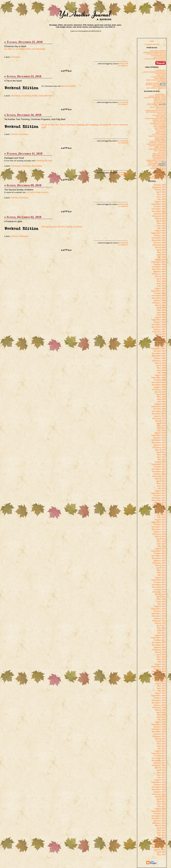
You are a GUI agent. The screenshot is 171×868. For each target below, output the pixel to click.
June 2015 (161, 573)
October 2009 (160, 409)
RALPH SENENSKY (159, 157)
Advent (14, 134)
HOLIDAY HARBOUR (159, 51)
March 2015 (160, 565)
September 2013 (159, 522)
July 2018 (161, 662)
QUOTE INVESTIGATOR (158, 146)
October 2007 (160, 351)
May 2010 (161, 426)
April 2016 (161, 597)
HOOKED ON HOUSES (158, 123)
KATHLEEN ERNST (159, 115)
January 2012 (160, 474)
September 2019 (159, 695)
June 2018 (161, 659)
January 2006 (160, 300)
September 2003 (159, 233)
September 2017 (159, 638)
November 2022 (159, 787)
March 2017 (160, 623)
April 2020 (161, 712)
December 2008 (159, 385)
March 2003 (160, 218)
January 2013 (160, 503)
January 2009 (160, 387)
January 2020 (160, 705)
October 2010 (160, 438)
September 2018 (159, 667)
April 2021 (161, 741)
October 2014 (160, 553)
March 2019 (160, 681)
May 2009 (161, 397)
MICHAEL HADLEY (159, 120)
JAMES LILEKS (160, 133)
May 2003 (161, 223)
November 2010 (159, 440)
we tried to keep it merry (37, 192)
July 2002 (161, 199)
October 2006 (160, 322)
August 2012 (160, 491)
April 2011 (161, 452)
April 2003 (161, 221)
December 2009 (159, 414)
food (41, 96)
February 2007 (159, 332)
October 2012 (160, 495)
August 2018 (160, 664)
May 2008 (161, 368)
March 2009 (160, 392)
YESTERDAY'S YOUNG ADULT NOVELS (152, 178)
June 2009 (161, 399)
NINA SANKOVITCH (159, 156)
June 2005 (161, 284)
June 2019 (161, 688)
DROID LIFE (162, 114)
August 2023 (160, 809)
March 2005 (160, 276)
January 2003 (160, 214)
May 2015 (161, 570)
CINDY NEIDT (161, 75)
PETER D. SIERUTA (154, 162)
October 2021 (160, 756)
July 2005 (161, 286)
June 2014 (161, 544)
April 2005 (161, 279)
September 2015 (159, 580)
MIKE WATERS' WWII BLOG (156, 88)
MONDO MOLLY (160, 139)
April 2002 (161, 192)
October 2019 (160, 698)
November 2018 (159, 671)
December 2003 (159, 240)
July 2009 (161, 402)
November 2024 (159, 845)
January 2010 (160, 416)
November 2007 (159, 353)
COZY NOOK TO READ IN (157, 54)
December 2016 (159, 616)
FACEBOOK (162, 60)
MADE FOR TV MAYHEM (157, 136)
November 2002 (159, 209)
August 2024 (160, 838)
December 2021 (159, 760)
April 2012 (161, 481)
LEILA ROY (162, 152)
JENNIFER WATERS (153, 83)
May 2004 (161, 252)
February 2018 (159, 650)
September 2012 (159, 493)
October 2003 (160, 235)
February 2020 (159, 707)
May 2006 (161, 310)
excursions (26, 96)
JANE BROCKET (153, 104)
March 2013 (160, 508)
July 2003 (161, 228)
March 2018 (160, 652)
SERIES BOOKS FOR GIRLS (156, 160)
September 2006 (159, 320)
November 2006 (159, 324)
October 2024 (160, 842)
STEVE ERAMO (160, 74)
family (35, 96)
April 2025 (161, 852)
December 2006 (159, 327)
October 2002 (160, 206)
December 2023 (159, 818)
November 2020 (159, 729)
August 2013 (160, 520)
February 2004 (159, 245)
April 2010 (161, 423)
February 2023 (159, 794)
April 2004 (161, 250)
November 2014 (159, 556)
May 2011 (161, 455)
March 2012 (160, 479)
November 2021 (159, 758)
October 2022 (160, 785)
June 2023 (161, 804)
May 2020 (161, 715)
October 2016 (160, 611)
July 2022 (161, 777)
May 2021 (161, 744)
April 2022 (161, 770)
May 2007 (161, 339)
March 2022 (160, 768)
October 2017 (160, 640)
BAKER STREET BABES (157, 96)
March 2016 (160, 594)
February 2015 (159, 563)
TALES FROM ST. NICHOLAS (156, 59)
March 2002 (160, 190)
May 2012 (161, 483)
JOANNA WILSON (160, 175)
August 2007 (160, 346)
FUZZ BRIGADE (160, 57)
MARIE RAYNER (160, 147)
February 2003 (159, 216)
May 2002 (161, 194)
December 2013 (159, 529)
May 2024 (161, 830)
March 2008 (160, 363)
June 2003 (161, 226)
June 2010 (161, 428)
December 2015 (159, 587)
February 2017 (159, 621)
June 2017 (161, 630)
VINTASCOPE (161, 172)
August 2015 (160, 577)
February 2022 (159, 765)
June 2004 (161, 255)
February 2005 (159, 274)
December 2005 (159, 298)
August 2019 (160, 693)
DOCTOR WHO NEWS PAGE (156, 112)
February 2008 (159, 361)
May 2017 (161, 628)
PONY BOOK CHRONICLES (156, 144)
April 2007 (161, 337)
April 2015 (161, 568)
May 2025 (161, 854)
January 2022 (160, 763)
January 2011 (160, 445)
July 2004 (161, 257)
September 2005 (159, 291)
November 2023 (159, 816)
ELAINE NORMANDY (159, 77)
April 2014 (161, 539)
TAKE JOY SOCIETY (159, 167)
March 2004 (160, 247)
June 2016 (161, 601)
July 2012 (161, 488)
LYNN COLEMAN (160, 106)
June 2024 (161, 833)
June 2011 (161, 457)
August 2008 (160, 375)
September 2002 (159, 204)
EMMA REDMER (160, 78)
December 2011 (159, 471)
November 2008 (159, 382)
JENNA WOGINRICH (159, 176)
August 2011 (160, 462)
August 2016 (160, 606)
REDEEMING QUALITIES (157, 149)
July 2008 (161, 373)
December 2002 (159, 211)
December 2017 (159, 645)
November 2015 (159, 585)
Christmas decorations (32, 166)
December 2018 (159, 674)
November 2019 (159, 700)
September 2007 (159, 349)
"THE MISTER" (161, 70)
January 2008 (160, 358)
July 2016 (161, 604)
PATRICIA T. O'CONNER (158, 143)
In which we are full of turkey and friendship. (25, 49)
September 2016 (159, 609)
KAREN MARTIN (160, 138)
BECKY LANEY (161, 130)
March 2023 (160, 797)
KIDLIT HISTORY (160, 128)
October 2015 (160, 582)
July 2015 (161, 575)
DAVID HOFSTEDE (159, 122)
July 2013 (161, 517)
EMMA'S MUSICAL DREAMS (156, 80)
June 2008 (161, 370)
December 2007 (159, 356)
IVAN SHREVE (154, 164)
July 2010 (161, 430)
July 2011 (162, 459)
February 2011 (159, 447)
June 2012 (161, 486)
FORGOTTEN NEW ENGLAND (155, 119)
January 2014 (160, 532)
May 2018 (161, 657)
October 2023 (160, 813)
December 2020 (159, 732)
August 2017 (160, 635)
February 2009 (159, 390)
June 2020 (161, 717)
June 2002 (161, 197)
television (48, 96)
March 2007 (160, 334)
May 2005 (161, 281)
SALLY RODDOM (160, 151)
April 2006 (161, 308)
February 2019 (159, 679)
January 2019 (160, 676)
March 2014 (160, 536)
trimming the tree (43, 161)
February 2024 (159, 823)
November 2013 (159, 527)
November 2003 (159, 238)
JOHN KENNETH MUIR (158, 141)
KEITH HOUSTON (160, 125)
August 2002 (160, 202)
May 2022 (161, 773)
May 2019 (161, 686)
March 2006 (160, 305)
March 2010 (160, 421)
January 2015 (160, 561)
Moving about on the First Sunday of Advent (62, 227)
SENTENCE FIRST (159, 159)
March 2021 (160, 739)
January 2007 (160, 329)
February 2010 (159, 418)
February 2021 (159, 736)
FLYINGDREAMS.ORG (152, 44)
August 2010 (160, 433)
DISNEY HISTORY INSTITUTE (156, 111)
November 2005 (159, 296)
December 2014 (159, 558)
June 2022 (161, 775)
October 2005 (160, 293)
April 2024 (161, 828)
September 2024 (159, 840)
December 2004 (159, 269)
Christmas (16, 57)
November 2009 (159, 411)
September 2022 (159, 782)
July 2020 (161, 720)
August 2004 (160, 259)
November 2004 (159, 267)
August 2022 (160, 780)
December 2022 (159, 789)
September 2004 (159, 262)
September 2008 (159, 377)
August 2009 (160, 404)
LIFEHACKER (161, 131)
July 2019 (161, 691)
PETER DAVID (161, 109)
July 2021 (161, 748)
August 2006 (160, 317)
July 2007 (161, 344)
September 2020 (159, 724)
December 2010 (159, 442)
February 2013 (159, 505)
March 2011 (160, 450)
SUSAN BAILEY (160, 94)
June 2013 (161, 515)
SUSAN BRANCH (160, 103)
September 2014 (159, 551)
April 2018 (161, 654)
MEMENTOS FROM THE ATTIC (155, 52)
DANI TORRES (161, 170)
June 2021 (161, 746)
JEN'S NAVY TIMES (159, 86)
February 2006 (159, 303)
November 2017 (159, 642)
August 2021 (160, 751)
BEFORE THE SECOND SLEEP (155, 98)
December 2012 (159, 500)
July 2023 (161, 806)
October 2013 (160, 524)
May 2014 (161, 541)
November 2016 (159, 614)
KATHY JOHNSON (160, 127)
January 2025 (160, 850)
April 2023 (161, 799)
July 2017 (161, 633)
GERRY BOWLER (160, 101)
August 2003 (160, 231)
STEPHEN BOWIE (160, 99)
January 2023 (160, 792)
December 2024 (159, 847)
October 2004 (160, 264)
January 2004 (160, 243)
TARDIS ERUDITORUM (158, 168)
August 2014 (160, 548)
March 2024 (160, 826)
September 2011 (159, 464)
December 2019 (159, 703)
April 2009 (161, 394)
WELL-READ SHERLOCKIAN (156, 173)
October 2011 (160, 467)
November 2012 (159, 498)
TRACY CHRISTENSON (158, 107)
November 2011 (159, 469)
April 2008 (161, 365)
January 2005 (160, 271)
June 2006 (161, 312)
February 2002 (159, 187)
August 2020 (160, 722)
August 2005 (160, 288)
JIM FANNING (161, 117)
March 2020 (160, 710)
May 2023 (161, 801)
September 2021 (159, 753)
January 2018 (160, 647)
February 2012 (159, 476)
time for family (68, 86)
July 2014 (161, 546)
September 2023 (159, 811)
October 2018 (160, 669)
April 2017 (161, 626)
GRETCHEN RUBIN (159, 154)
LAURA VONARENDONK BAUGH (154, 72)
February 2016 (159, 592)
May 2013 (161, 512)
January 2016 (160, 589)
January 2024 (160, 821)
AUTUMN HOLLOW (159, 56)
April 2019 (161, 683)
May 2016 (161, 599)
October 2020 (160, 727)
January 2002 (160, 185)
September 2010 (159, 435)
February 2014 (159, 534)
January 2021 (160, 734)
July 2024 (161, 835)
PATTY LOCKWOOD (159, 135)
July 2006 (161, 315)
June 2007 (161, 341)
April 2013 (161, 510)
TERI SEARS (161, 82)
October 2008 (160, 380)
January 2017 (160, 618)
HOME (152, 41)
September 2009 (159, 406)
